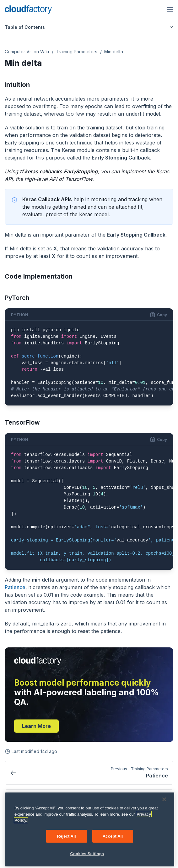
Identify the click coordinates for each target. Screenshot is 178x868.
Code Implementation (39, 276)
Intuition (17, 84)
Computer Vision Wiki (27, 52)
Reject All (67, 839)
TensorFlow (22, 422)
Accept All (113, 839)
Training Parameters (77, 52)
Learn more (36, 726)
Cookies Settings (87, 857)
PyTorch (17, 298)
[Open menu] (170, 9)
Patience (15, 587)
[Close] (164, 802)
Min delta (114, 52)
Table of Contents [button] (89, 27)
